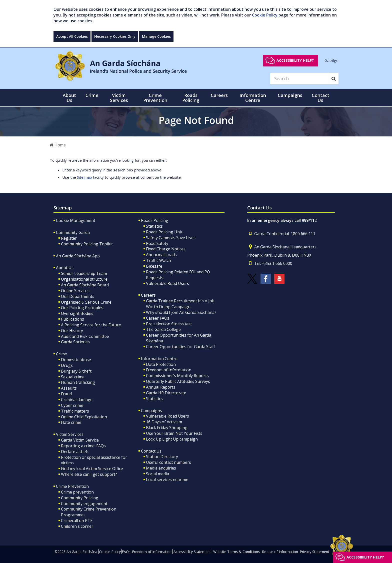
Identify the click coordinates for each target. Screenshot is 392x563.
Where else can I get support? (89, 474)
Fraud (66, 394)
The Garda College (163, 329)
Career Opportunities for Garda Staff (180, 347)
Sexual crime (73, 377)
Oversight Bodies (77, 313)
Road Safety (157, 243)
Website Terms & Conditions (236, 552)
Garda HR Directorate (166, 393)
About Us (65, 268)
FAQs (126, 552)
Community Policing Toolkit (87, 244)
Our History (72, 331)
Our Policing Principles (82, 308)
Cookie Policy (265, 15)
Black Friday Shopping (167, 428)
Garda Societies (75, 342)
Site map (84, 177)
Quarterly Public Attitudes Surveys (178, 381)
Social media (157, 474)
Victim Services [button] (119, 98)
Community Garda (73, 232)
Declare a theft (75, 452)
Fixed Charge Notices (166, 249)
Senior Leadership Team (84, 273)
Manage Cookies (156, 36)
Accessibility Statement (192, 552)
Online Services (75, 291)
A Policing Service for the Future (91, 325)
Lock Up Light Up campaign (172, 439)
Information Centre (159, 359)
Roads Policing (155, 220)
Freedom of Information (169, 370)
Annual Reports (161, 387)
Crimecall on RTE (77, 521)
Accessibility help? (295, 60)
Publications (72, 319)
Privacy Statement (314, 552)
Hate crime (71, 422)
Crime (61, 354)
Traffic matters (75, 411)
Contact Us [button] (320, 98)
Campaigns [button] (290, 95)
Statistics (154, 226)
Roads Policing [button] (191, 98)
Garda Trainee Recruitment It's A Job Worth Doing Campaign (180, 304)
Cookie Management (76, 220)
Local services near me (167, 480)
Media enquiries (161, 468)
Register (69, 238)
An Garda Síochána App (78, 256)
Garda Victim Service (80, 440)
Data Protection (161, 364)
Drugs (67, 365)
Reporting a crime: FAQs (83, 446)
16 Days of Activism (164, 422)
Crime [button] (92, 95)
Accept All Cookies (72, 36)
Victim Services (70, 434)
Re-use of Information (280, 552)
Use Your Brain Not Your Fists (174, 433)
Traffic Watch (158, 260)
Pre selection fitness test (169, 324)
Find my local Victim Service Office (92, 469)
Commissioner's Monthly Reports (177, 376)
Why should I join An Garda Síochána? (181, 312)
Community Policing (80, 498)
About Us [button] (69, 98)
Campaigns (151, 411)
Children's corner (77, 526)
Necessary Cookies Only (115, 36)
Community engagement (84, 504)
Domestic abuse (76, 360)
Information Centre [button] (253, 98)
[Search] (299, 78)
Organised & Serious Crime (86, 302)
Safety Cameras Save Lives (171, 238)
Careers (148, 295)
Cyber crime (72, 405)
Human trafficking (78, 382)
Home (58, 145)
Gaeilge (331, 60)
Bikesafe (154, 266)
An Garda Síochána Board (85, 285)
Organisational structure (84, 279)
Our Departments (78, 296)
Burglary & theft (76, 371)
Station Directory (162, 457)
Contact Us (151, 451)
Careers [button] (219, 95)
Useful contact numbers (168, 462)
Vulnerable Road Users (167, 283)
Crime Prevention (72, 486)
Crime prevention (77, 492)
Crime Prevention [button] (155, 98)
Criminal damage (77, 400)
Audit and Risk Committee (85, 336)
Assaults (69, 388)
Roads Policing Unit (164, 232)
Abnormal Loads (161, 255)
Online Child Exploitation (84, 417)
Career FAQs (158, 318)
